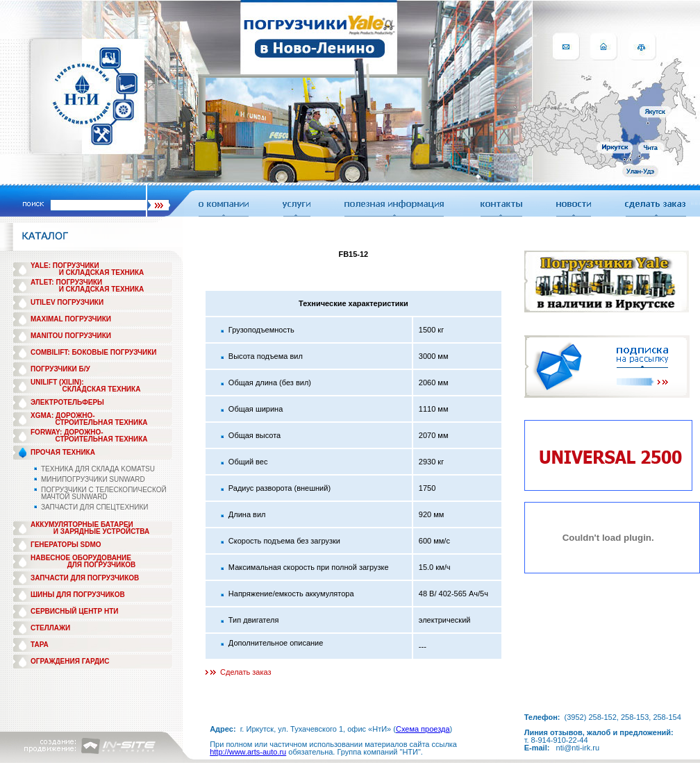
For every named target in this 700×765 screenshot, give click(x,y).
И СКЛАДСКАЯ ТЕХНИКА (102, 272)
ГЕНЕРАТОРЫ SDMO (66, 545)
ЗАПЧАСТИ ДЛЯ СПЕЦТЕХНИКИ (95, 507)
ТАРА (40, 645)
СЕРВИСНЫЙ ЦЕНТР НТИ (74, 611)
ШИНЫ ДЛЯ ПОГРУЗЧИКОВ (78, 595)
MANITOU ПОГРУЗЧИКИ (71, 336)
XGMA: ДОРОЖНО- (63, 415)
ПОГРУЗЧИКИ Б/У (60, 369)
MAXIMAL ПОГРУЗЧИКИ (71, 319)
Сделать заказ (246, 672)
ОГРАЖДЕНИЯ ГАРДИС (70, 661)
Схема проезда (423, 729)
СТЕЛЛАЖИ (50, 628)
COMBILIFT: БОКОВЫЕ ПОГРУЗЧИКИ (94, 352)
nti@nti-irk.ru (578, 748)
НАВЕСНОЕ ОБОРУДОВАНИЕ (81, 558)
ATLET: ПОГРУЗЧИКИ (66, 282)
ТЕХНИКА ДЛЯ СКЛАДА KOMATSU (98, 469)
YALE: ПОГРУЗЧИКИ (65, 266)
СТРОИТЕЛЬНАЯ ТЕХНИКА (101, 422)
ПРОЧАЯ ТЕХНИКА (63, 452)
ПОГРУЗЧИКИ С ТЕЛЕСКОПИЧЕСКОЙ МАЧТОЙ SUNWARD (104, 493)
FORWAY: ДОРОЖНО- (67, 432)
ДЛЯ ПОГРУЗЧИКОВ (102, 565)
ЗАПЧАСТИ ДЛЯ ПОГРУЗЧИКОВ (85, 578)
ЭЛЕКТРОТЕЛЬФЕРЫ (67, 402)
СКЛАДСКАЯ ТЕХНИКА (102, 389)
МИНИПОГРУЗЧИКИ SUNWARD (93, 479)
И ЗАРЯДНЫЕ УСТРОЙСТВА (101, 531)
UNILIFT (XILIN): (57, 382)
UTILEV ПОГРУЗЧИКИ (67, 302)
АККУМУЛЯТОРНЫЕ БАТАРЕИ (82, 524)
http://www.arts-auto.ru (248, 752)
